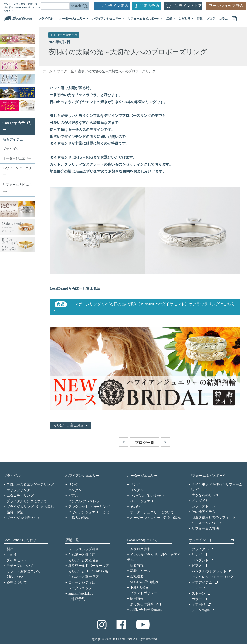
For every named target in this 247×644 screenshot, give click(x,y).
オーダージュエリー (142, 476)
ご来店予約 (149, 6)
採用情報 (137, 599)
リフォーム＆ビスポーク (207, 476)
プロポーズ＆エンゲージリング (30, 485)
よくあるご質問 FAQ (145, 604)
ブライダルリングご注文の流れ (30, 507)
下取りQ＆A (139, 587)
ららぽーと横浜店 (82, 555)
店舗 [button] (169, 19)
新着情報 (137, 565)
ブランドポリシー (144, 593)
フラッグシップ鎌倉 (83, 549)
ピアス (73, 496)
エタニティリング (20, 496)
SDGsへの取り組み (144, 582)
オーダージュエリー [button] (73, 19)
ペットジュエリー (144, 501)
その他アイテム (204, 512)
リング (73, 485)
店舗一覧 (72, 540)
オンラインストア (186, 6)
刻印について (17, 577)
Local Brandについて (142, 540)
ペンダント (77, 490)
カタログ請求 (140, 549)
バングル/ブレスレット (86, 501)
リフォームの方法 (205, 528)
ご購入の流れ (78, 518)
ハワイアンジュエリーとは (89, 512)
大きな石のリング (205, 495)
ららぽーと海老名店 (83, 560)
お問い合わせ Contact (146, 610)
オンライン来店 (115, 6)
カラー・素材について (23, 571)
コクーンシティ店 (82, 582)
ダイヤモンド (17, 560)
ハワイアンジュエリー (82, 476)
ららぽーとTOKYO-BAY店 (88, 571)
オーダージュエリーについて (152, 512)
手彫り (12, 555)
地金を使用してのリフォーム (214, 517)
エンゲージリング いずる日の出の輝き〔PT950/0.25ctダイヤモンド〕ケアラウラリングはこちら (152, 304)
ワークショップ (80, 588)
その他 (135, 507)
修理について (17, 582)
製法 (10, 549)
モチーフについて (20, 566)
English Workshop (81, 594)
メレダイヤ (200, 501)
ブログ (211, 19)
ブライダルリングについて (27, 501)
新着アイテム (13, 139)
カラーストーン (204, 506)
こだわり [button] (185, 19)
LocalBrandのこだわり (20, 540)
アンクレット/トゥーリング (89, 507)
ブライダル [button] (46, 19)
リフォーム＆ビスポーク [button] (144, 19)
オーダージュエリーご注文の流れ (155, 518)
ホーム (48, 71)
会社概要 (137, 576)
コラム (223, 19)
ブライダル (12, 476)
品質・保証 (15, 512)
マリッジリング (18, 490)
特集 (200, 19)
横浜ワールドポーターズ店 (89, 566)
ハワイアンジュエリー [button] (107, 19)
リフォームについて (207, 523)
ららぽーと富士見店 (64, 35)
